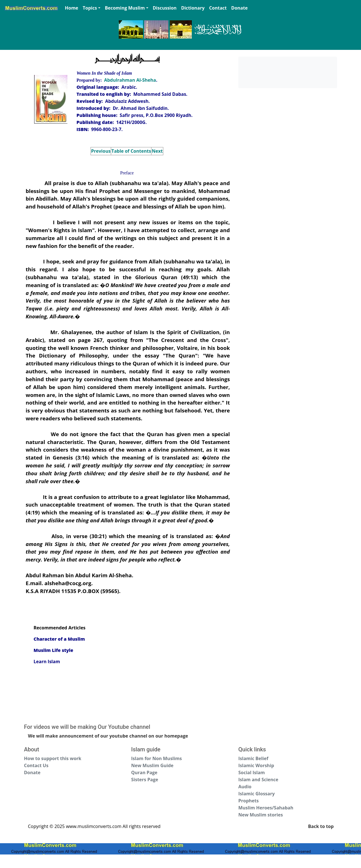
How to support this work (53, 758)
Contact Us (36, 765)
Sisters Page (145, 780)
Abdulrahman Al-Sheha (130, 80)
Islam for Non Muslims (157, 758)
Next (157, 151)
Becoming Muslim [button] (125, 8)
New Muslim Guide (152, 765)
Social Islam (252, 772)
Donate (239, 8)
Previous (101, 151)
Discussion (165, 8)
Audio (245, 787)
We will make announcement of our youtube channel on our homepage (108, 736)
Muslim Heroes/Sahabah (266, 808)
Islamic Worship (256, 765)
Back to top (321, 826)
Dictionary (193, 8)
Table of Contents (131, 151)
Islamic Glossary (257, 794)
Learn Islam (47, 661)
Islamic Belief (253, 758)
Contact (218, 8)
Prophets (248, 801)
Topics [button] (90, 8)
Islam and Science (258, 780)
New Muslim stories (261, 815)
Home (71, 8)
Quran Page (144, 772)
